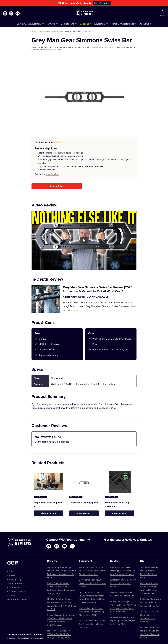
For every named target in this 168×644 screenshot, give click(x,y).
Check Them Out (102, 3)
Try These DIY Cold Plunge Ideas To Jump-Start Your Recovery (149, 617)
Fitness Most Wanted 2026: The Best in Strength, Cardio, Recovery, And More (92, 571)
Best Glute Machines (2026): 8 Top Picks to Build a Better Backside (93, 624)
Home (34, 32)
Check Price (57, 186)
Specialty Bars (45, 32)
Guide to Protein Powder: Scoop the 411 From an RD (122, 594)
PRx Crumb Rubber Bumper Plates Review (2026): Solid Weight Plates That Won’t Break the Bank (61, 604)
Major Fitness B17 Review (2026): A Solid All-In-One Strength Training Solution (59, 634)
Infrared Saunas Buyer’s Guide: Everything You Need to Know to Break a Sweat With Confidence (123, 606)
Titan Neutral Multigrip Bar (84, 503)
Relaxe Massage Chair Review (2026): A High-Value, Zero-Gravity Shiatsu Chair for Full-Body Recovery (61, 620)
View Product (48, 513)
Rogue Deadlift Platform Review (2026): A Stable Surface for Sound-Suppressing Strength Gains (61, 588)
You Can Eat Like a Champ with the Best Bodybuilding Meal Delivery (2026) (91, 612)
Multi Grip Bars (58, 32)
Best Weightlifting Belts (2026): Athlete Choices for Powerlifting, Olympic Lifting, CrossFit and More (92, 597)
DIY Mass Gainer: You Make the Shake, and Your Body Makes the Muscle (150, 632)
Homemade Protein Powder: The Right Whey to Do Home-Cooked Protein (149, 588)
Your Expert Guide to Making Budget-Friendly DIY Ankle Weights (150, 572)
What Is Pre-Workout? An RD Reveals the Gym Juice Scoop (123, 583)
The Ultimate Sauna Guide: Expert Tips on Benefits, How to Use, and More (123, 621)
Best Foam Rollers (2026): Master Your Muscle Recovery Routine (93, 583)
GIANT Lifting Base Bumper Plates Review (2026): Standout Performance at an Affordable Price (61, 572)
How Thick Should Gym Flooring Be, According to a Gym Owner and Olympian (123, 571)
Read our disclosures (54, 49)
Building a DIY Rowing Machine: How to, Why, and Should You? (150, 602)
